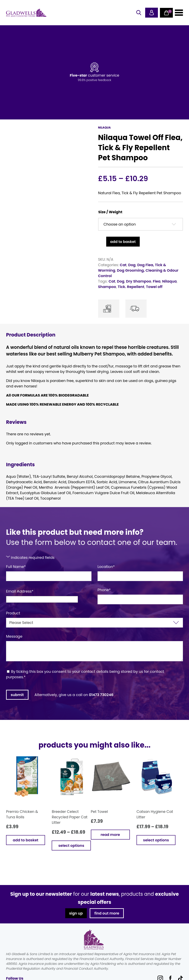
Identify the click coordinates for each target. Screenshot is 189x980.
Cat (123, 265)
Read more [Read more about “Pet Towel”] (110, 835)
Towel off (154, 287)
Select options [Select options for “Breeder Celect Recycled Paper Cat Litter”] (71, 846)
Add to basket (123, 242)
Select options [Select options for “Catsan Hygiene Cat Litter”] (156, 840)
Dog (132, 265)
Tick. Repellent (131, 287)
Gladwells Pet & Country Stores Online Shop (26, 13)
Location (106, 567)
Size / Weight (110, 212)
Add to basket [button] (25, 840)
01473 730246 (101, 695)
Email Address (20, 591)
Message (14, 636)
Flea (157, 281)
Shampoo (107, 287)
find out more (107, 913)
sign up (76, 913)
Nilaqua (169, 281)
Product (13, 613)
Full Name (16, 567)
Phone (104, 590)
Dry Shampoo (139, 281)
